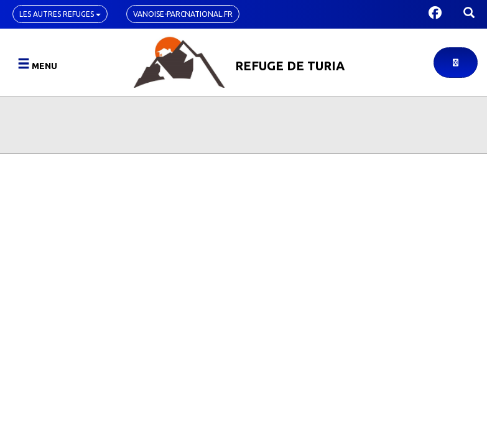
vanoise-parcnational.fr (183, 14)
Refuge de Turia (290, 66)
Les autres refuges (60, 14)
